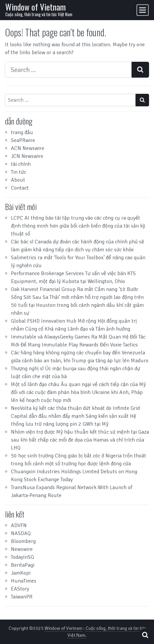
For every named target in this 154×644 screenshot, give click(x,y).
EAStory (20, 589)
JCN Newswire (27, 156)
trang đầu (22, 132)
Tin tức (19, 172)
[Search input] (68, 70)
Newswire (22, 549)
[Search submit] (140, 70)
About (18, 180)
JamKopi (21, 573)
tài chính (21, 164)
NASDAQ (21, 533)
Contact (20, 188)
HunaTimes (24, 581)
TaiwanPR (22, 597)
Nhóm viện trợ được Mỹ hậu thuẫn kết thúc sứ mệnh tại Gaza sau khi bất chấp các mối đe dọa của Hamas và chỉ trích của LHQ (80, 440)
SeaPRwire (23, 140)
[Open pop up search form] (145, 635)
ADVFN (19, 525)
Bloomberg (23, 541)
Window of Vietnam (36, 7)
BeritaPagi (23, 565)
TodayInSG (22, 557)
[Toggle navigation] (143, 10)
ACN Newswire (28, 148)
